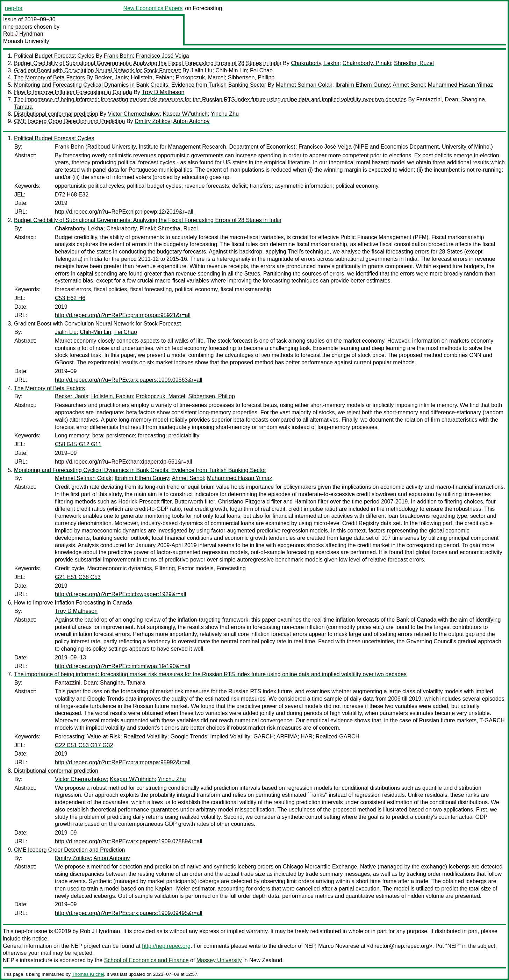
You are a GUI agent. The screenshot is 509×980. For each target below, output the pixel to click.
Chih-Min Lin (231, 70)
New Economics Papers (153, 8)
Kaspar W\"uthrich (185, 114)
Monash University (26, 41)
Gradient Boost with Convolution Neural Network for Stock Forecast (98, 70)
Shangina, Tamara (123, 683)
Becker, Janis (111, 77)
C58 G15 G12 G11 (78, 444)
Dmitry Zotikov (152, 121)
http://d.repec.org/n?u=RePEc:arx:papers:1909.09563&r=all (129, 380)
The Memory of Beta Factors (49, 77)
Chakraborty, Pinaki (367, 63)
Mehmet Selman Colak (304, 85)
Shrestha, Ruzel (414, 63)
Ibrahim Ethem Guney (363, 85)
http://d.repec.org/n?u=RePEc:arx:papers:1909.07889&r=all (129, 841)
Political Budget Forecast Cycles (54, 56)
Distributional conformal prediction (56, 114)
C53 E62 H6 (70, 298)
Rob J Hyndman (23, 34)
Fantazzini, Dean (437, 99)
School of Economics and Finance (146, 960)
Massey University (219, 960)
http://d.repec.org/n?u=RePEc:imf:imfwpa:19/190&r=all (123, 666)
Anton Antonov (191, 121)
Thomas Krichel (88, 974)
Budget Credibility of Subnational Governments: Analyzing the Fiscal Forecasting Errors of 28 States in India (148, 63)
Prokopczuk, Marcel (200, 77)
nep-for (14, 8)
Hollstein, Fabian (152, 77)
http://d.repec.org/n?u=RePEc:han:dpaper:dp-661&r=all (123, 462)
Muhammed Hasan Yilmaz (461, 85)
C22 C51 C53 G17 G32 (84, 745)
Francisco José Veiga (163, 56)
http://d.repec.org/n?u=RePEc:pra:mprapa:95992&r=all (123, 762)
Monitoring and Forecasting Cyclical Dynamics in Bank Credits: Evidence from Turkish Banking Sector (140, 85)
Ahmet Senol (409, 85)
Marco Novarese (339, 946)
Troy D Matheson (163, 92)
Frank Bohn (118, 56)
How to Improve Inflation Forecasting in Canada (73, 92)
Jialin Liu (201, 70)
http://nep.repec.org (166, 946)
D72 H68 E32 (72, 195)
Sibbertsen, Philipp (251, 77)
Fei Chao (261, 70)
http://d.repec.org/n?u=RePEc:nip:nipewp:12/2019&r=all (124, 212)
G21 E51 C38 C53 (78, 577)
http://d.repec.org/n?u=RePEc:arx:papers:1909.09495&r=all (129, 913)
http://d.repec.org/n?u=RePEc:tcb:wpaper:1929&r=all (120, 594)
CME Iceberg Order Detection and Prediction (69, 121)
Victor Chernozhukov (134, 114)
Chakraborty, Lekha (315, 63)
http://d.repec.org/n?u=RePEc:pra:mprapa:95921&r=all (123, 315)
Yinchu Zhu (225, 114)
